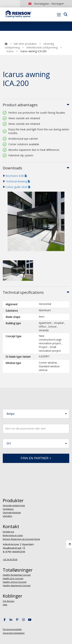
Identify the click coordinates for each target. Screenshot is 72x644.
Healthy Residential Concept (17, 575)
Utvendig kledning (12, 512)
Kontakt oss (8, 532)
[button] (36, 414)
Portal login (63, 23)
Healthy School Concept (15, 582)
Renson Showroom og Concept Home (21, 539)
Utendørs (7, 516)
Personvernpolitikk (12, 629)
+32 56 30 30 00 (10, 559)
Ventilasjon (8, 509)
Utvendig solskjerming (14, 505)
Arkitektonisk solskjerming (42, 47)
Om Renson (9, 601)
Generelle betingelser (14, 633)
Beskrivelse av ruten (13, 535)
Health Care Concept (13, 578)
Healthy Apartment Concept (17, 585)
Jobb (5, 605)
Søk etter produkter (25, 44)
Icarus (10, 51)
